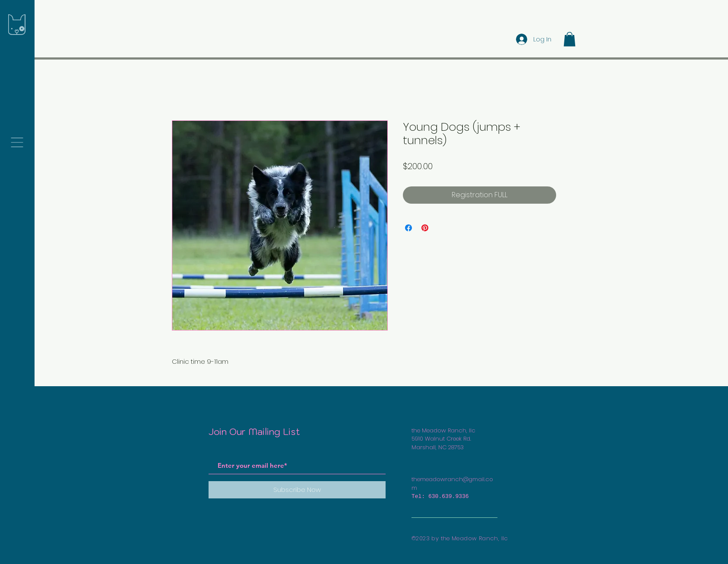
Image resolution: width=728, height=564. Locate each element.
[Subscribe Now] (297, 490)
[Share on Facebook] (408, 228)
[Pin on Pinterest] (425, 228)
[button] (17, 142)
